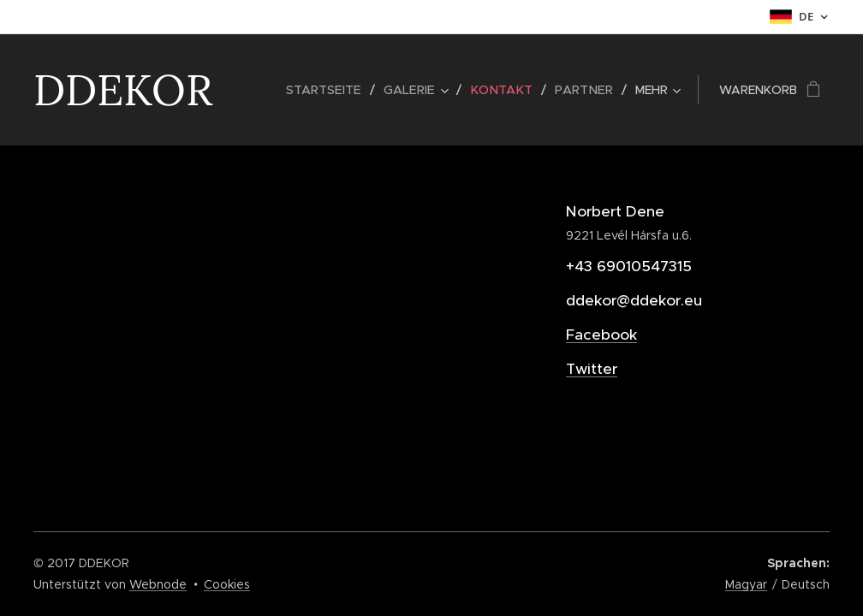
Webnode (158, 584)
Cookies (227, 584)
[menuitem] (336, 90)
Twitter (592, 369)
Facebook (601, 335)
